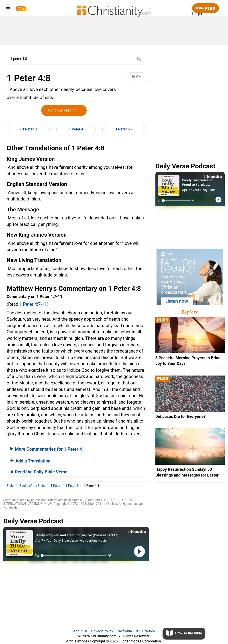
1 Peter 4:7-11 (33, 304)
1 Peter (55, 486)
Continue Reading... (64, 110)
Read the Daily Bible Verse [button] (39, 472)
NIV (136, 77)
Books (32, 486)
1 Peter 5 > (124, 129)
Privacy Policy (102, 631)
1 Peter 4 (76, 129)
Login (197, 14)
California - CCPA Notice (136, 631)
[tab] (76, 449)
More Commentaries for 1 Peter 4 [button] (46, 449)
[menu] (8, 9)
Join (206, 8)
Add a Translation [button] (30, 461)
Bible (10, 486)
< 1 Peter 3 (28, 129)
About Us (80, 631)
